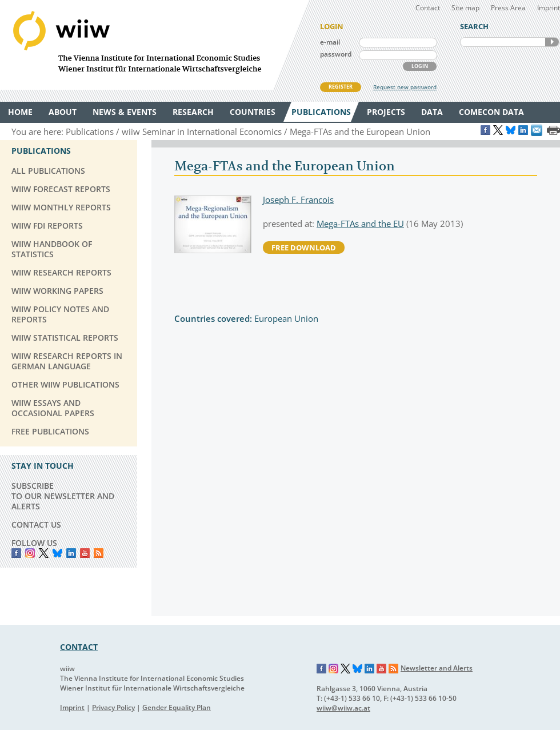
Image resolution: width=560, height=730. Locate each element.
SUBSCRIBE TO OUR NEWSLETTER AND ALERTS (63, 496)
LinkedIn (71, 553)
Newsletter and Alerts (437, 668)
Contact (428, 8)
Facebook (16, 553)
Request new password (405, 87)
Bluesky (57, 553)
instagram (30, 553)
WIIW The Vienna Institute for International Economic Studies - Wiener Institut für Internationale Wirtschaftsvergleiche (154, 45)
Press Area (508, 8)
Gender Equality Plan (177, 707)
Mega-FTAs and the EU (360, 224)
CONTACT (79, 647)
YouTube (85, 553)
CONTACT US (36, 524)
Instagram (334, 669)
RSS (99, 553)
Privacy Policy (113, 707)
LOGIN (420, 66)
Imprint (549, 8)
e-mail (330, 42)
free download (304, 248)
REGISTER (341, 87)
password (336, 54)
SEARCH (552, 42)
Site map (465, 8)
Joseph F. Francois (298, 200)
